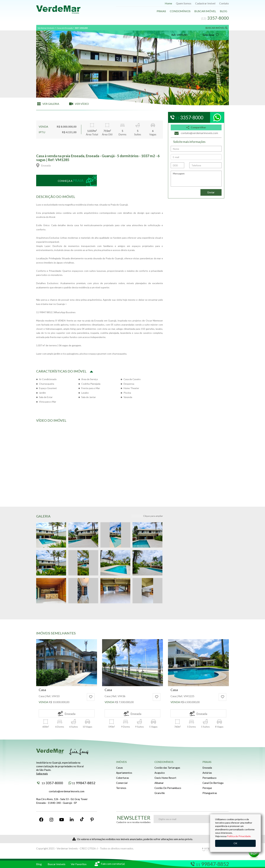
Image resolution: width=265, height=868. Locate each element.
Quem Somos (184, 3)
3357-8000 (50, 783)
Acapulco (160, 773)
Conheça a (71, 180)
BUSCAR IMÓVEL (216, 28)
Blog (224, 11)
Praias (161, 11)
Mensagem (196, 179)
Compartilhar (196, 127)
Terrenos (121, 788)
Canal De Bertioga (213, 783)
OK (235, 843)
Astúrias (207, 773)
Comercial (122, 783)
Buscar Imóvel (205, 11)
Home (168, 3)
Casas (119, 768)
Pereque (207, 788)
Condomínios (180, 11)
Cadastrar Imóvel (205, 3)
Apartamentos (124, 773)
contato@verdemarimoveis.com (67, 791)
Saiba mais (42, 774)
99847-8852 (82, 783)
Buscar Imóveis (57, 864)
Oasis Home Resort (165, 778)
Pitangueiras (210, 793)
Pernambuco (209, 778)
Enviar (211, 192)
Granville (160, 793)
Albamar (159, 783)
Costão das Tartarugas (167, 768)
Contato (224, 3)
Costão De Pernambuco (168, 788)
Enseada (207, 768)
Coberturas (123, 778)
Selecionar (211, 35)
